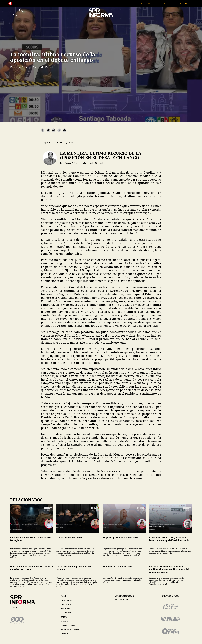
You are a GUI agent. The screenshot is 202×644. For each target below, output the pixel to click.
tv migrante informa (71, 630)
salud (64, 617)
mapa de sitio (121, 600)
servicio (65, 621)
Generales (153, 3)
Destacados (172, 3)
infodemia (66, 613)
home (64, 596)
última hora (67, 600)
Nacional (191, 3)
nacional (66, 609)
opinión (65, 634)
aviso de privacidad (124, 596)
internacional (68, 625)
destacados (67, 604)
